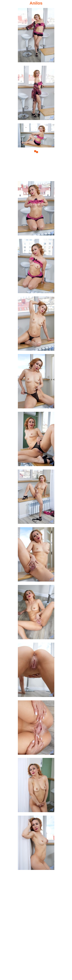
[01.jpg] (36, 36)
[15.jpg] (36, 844)
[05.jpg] (36, 267)
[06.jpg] (36, 325)
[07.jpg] (36, 382)
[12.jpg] (36, 671)
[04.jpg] (36, 209)
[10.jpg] (36, 556)
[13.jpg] (36, 729)
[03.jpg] (36, 152)
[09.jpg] (36, 498)
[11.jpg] (36, 613)
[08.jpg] (36, 440)
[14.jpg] (36, 786)
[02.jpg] (36, 94)
